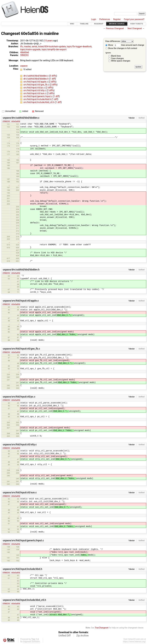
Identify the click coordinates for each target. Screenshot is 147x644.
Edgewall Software (31, 642)
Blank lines (116, 56)
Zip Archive (82, 636)
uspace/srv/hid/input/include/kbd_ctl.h (24, 600)
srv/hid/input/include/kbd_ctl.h (39, 102)
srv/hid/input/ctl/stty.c (35, 90)
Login (94, 19)
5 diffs (53, 76)
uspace (24, 66)
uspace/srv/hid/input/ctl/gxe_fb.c (21, 349)
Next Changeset (135, 28)
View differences (113, 41)
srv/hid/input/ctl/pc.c (34, 88)
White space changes (121, 61)
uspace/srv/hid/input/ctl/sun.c (20, 492)
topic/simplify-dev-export (54, 49)
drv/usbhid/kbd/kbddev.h (36, 79)
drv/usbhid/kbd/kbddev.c (36, 76)
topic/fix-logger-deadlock (79, 47)
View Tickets (137, 24)
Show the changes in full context (121, 48)
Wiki (72, 24)
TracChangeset (102, 628)
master (27, 47)
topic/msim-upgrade (30, 49)
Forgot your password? (134, 19)
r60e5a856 (16, 121)
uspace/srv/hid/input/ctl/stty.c (20, 444)
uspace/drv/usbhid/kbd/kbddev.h (21, 270)
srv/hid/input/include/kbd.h (37, 99)
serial (34, 47)
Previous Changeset (115, 28)
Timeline (84, 24)
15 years (48, 41)
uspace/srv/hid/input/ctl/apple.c (21, 301)
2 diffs (52, 82)
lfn (21, 47)
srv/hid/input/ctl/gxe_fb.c (37, 85)
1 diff (53, 79)
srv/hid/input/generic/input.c (38, 96)
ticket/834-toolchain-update (52, 47)
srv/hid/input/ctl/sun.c (35, 93)
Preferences (105, 19)
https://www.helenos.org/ (134, 642)
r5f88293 (6, 121)
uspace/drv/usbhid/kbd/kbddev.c (21, 118)
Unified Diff (65, 636)
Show (109, 45)
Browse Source (117, 24)
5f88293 (24, 55)
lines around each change (129, 45)
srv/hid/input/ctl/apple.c (36, 82)
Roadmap (99, 24)
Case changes (117, 58)
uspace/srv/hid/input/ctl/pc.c (19, 397)
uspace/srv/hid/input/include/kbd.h (22, 569)
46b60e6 (25, 52)
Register (117, 19)
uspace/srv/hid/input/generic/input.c (23, 540)
